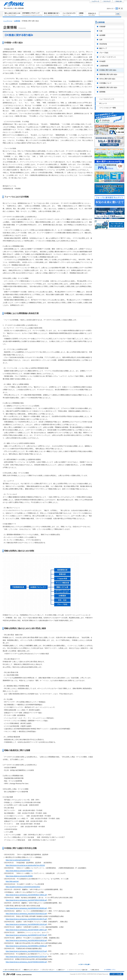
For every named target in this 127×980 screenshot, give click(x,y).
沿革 (101, 40)
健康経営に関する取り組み (108, 88)
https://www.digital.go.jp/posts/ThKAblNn (19, 871)
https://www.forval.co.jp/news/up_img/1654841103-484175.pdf (26, 919)
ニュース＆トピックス (107, 99)
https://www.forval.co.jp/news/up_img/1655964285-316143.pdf (26, 924)
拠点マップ (103, 48)
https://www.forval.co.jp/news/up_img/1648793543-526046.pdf (26, 900)
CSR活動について (105, 83)
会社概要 (102, 35)
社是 (101, 31)
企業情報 (17, 21)
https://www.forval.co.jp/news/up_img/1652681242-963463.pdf (26, 908)
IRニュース (103, 103)
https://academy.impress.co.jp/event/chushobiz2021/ (23, 887)
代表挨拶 (102, 27)
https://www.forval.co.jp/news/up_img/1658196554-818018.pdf (26, 940)
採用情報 (102, 92)
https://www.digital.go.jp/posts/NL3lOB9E (19, 876)
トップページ (8, 21)
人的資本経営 (104, 66)
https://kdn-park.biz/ (12, 881)
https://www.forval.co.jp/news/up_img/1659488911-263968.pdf (26, 946)
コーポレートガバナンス (108, 57)
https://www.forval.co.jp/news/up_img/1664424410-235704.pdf (26, 957)
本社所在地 (103, 44)
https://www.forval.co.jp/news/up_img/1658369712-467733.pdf (26, 935)
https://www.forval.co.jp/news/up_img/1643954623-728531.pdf (26, 895)
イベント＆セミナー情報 (108, 108)
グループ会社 (104, 53)
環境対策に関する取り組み (108, 74)
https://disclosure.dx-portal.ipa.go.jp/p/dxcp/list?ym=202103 (25, 865)
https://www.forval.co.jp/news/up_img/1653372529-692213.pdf (26, 914)
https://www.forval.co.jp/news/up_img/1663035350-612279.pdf (26, 951)
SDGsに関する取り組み (107, 79)
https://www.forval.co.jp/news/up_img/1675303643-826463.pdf (26, 962)
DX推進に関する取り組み (108, 70)
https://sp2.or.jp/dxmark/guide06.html (18, 860)
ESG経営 (102, 61)
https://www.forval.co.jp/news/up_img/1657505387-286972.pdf (26, 930)
